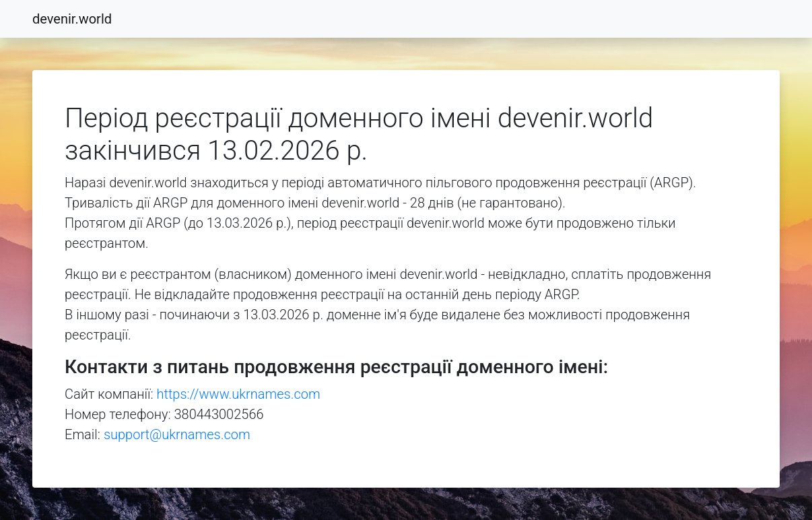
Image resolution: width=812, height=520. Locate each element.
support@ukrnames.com (177, 434)
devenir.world (72, 19)
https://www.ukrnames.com (239, 394)
